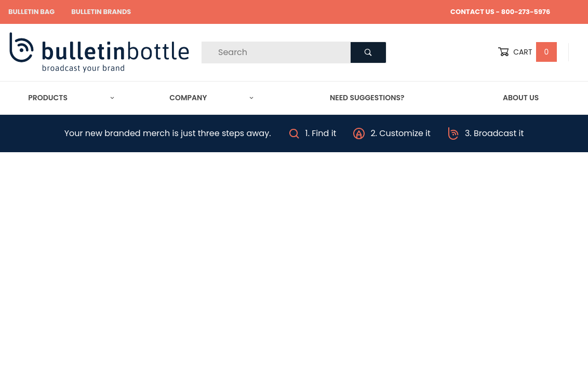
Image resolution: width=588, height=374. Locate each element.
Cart (527, 52)
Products (71, 98)
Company (211, 98)
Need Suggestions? (367, 98)
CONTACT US (472, 12)
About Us (521, 98)
